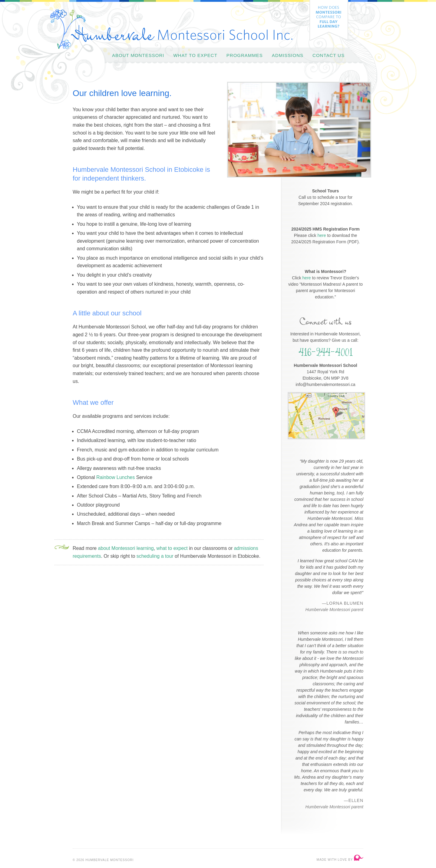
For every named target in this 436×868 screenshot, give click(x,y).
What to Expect (195, 55)
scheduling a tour (155, 556)
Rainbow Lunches (116, 477)
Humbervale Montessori (171, 29)
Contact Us (329, 55)
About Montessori (138, 55)
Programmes (245, 55)
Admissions (288, 55)
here (322, 235)
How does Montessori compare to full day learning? (329, 20)
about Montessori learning (126, 548)
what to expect (172, 548)
